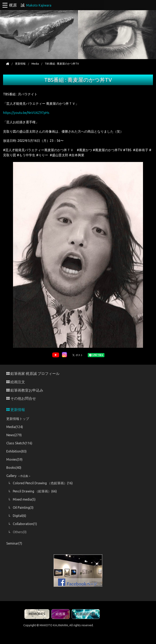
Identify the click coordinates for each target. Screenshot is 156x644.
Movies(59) (14, 459)
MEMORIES (37, 614)
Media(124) (15, 427)
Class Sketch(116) (19, 443)
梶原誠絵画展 (86, 614)
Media (35, 64)
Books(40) (14, 468)
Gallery (19, 476)
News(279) (14, 435)
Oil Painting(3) (23, 507)
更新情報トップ (18, 419)
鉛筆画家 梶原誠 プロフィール (33, 374)
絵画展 (61, 614)
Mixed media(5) (24, 499)
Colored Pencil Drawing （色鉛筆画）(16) (43, 483)
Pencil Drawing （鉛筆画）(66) (35, 491)
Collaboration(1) (25, 524)
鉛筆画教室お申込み (25, 390)
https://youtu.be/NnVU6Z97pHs (26, 113)
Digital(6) (19, 516)
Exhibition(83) (16, 451)
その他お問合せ (21, 398)
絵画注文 (16, 382)
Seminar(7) (14, 543)
